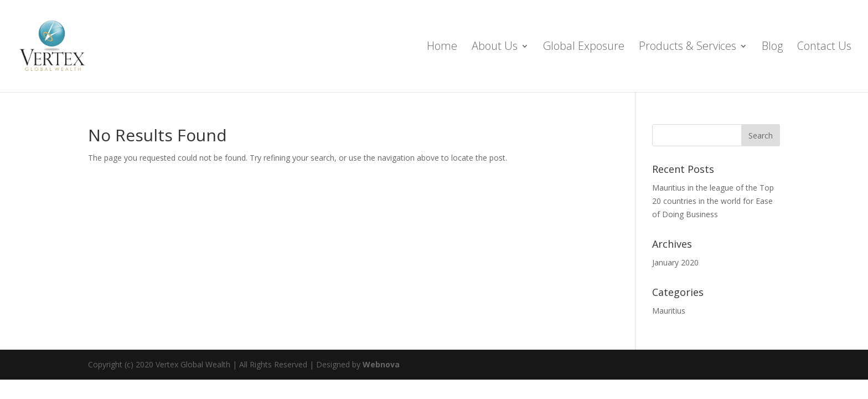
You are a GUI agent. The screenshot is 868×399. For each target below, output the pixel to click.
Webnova (381, 364)
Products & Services (688, 48)
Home (442, 48)
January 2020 (675, 262)
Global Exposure (584, 48)
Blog (772, 48)
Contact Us (824, 48)
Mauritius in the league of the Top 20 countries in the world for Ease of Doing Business (713, 201)
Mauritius (669, 311)
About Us (495, 48)
